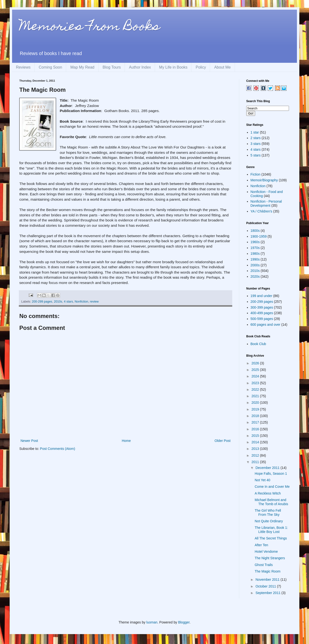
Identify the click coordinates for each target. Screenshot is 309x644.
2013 (256, 449)
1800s (255, 231)
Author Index (140, 67)
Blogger (184, 622)
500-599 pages (262, 319)
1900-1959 (259, 236)
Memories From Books (90, 27)
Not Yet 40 (263, 480)
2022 (256, 389)
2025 (256, 370)
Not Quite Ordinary (269, 521)
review (94, 302)
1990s (255, 259)
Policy (201, 67)
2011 (256, 462)
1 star (255, 132)
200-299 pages (42, 302)
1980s (255, 254)
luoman (152, 622)
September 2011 (268, 593)
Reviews (23, 67)
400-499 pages (262, 313)
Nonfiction (81, 302)
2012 (256, 455)
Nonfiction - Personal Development (266, 203)
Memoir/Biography (264, 180)
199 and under (261, 296)
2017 (256, 422)
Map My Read (82, 67)
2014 (256, 442)
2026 (256, 363)
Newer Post (29, 441)
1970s (255, 248)
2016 (256, 429)
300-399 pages (262, 307)
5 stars (256, 155)
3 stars (256, 144)
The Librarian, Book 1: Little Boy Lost (271, 530)
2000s (255, 265)
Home (126, 441)
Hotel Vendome (266, 552)
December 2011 (268, 468)
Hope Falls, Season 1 (271, 474)
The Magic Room (268, 571)
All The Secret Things (271, 538)
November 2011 (268, 580)
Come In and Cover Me (272, 487)
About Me (222, 67)
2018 (256, 416)
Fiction (256, 174)
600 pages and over (266, 325)
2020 (256, 403)
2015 (256, 436)
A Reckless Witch (268, 493)
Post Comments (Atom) (58, 449)
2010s (58, 302)
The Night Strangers (270, 558)
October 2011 (266, 586)
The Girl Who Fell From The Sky (268, 513)
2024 (256, 376)
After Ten (261, 545)
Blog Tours (112, 67)
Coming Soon (50, 67)
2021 (256, 396)
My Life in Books (173, 67)
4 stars (68, 302)
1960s (255, 242)
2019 (256, 409)
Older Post (223, 441)
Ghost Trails (264, 565)
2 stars (256, 138)
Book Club (258, 344)
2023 (256, 383)
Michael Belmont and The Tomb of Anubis (271, 502)
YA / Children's (261, 211)
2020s (255, 276)
